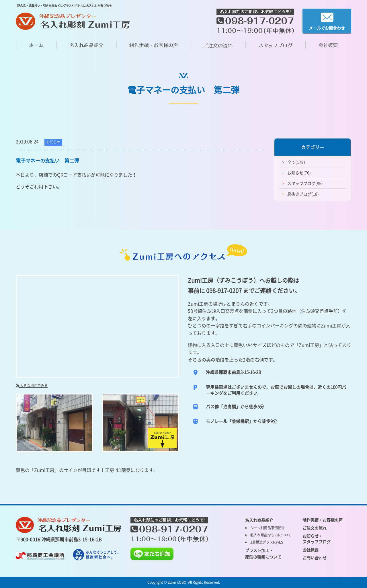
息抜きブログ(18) (303, 194)
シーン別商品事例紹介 (268, 528)
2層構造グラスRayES (267, 542)
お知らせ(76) (299, 173)
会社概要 (311, 550)
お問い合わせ (315, 558)
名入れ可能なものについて (271, 535)
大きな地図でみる (32, 386)
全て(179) (296, 162)
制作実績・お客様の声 (323, 520)
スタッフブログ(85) (305, 183)
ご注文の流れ (315, 528)
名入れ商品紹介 (259, 520)
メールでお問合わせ (327, 21)
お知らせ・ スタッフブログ (317, 539)
